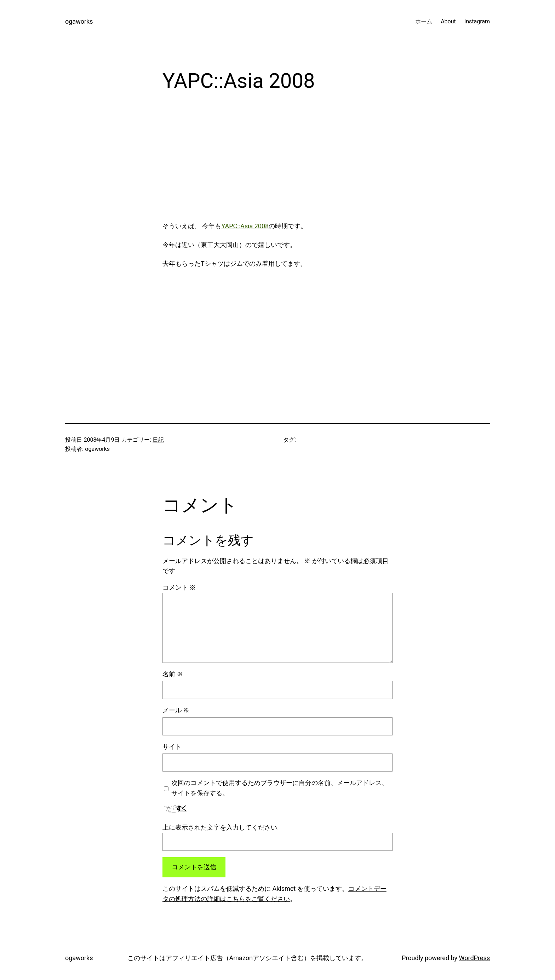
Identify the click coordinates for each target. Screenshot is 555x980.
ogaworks (79, 21)
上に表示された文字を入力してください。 (223, 827)
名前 (173, 674)
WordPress (474, 958)
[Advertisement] (277, 163)
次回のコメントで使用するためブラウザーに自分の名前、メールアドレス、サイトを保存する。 (280, 788)
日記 (158, 440)
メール (176, 710)
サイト (172, 747)
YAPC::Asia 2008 (245, 226)
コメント (179, 587)
